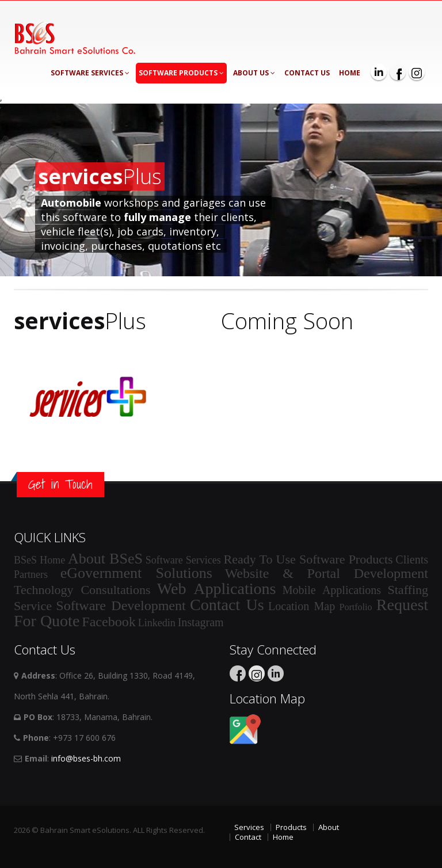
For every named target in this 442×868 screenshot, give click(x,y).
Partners (31, 574)
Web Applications (217, 589)
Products (291, 827)
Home (350, 73)
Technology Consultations (82, 590)
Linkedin (157, 623)
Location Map (302, 606)
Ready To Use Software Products (308, 559)
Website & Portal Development (327, 573)
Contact (248, 837)
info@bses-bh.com (86, 758)
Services (249, 827)
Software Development (121, 606)
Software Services (90, 73)
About (329, 827)
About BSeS (105, 559)
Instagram (201, 622)
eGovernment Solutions (136, 573)
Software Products (181, 73)
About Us (254, 73)
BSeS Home (39, 560)
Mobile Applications (332, 590)
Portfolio (356, 607)
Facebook (108, 622)
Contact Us (307, 73)
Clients (412, 559)
